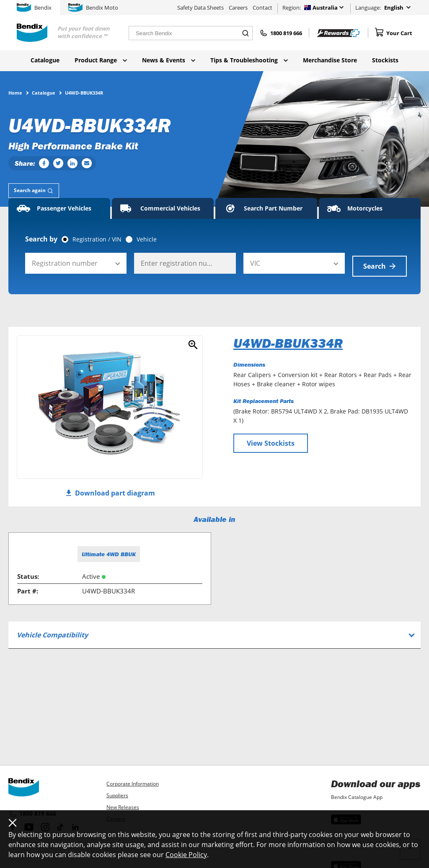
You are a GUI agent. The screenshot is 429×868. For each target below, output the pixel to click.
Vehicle (147, 239)
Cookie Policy (186, 855)
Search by (41, 239)
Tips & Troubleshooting (249, 60)
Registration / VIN (97, 239)
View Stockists (271, 440)
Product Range (101, 60)
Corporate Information (133, 784)
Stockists (385, 60)
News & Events (169, 60)
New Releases (123, 807)
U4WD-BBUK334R (288, 340)
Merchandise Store (330, 60)
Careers (238, 8)
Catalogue (45, 60)
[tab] (34, 191)
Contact (262, 8)
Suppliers (117, 795)
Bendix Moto (93, 8)
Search (380, 263)
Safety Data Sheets (200, 8)
